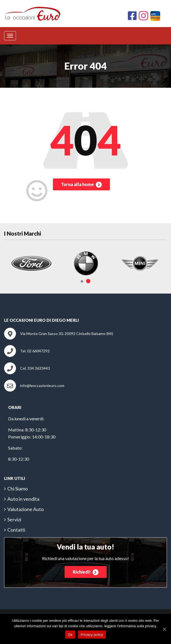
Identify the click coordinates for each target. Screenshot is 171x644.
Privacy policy (92, 635)
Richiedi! (86, 572)
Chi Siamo (18, 489)
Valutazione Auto (26, 509)
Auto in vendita (23, 499)
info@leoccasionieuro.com (42, 386)
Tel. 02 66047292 (35, 351)
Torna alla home (81, 185)
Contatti (16, 530)
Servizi (14, 519)
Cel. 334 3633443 (35, 368)
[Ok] (164, 629)
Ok (70, 635)
